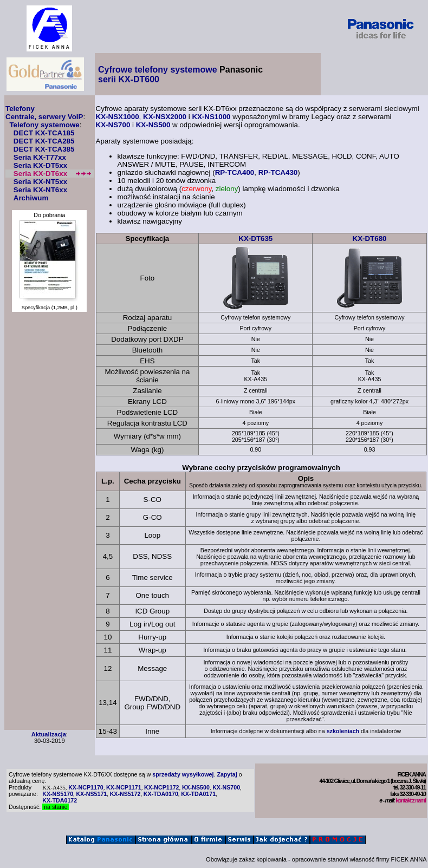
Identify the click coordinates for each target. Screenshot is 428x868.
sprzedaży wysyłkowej (183, 774)
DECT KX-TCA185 (44, 133)
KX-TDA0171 (198, 794)
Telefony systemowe (44, 125)
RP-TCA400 (235, 172)
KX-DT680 (370, 239)
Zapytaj (227, 774)
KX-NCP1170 (86, 787)
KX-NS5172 (125, 794)
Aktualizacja (49, 734)
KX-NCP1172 (162, 787)
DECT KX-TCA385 (44, 149)
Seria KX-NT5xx (40, 182)
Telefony (20, 109)
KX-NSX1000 (118, 117)
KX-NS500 (153, 125)
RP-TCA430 (278, 172)
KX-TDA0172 (60, 800)
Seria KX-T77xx (40, 157)
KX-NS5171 (91, 794)
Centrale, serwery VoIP (44, 117)
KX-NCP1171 (124, 787)
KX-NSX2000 (165, 117)
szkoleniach (343, 731)
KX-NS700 (113, 125)
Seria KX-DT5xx (40, 165)
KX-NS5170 (58, 794)
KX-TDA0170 (161, 794)
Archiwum (31, 198)
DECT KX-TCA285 (44, 141)
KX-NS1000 (211, 117)
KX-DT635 (255, 239)
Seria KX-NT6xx (40, 190)
